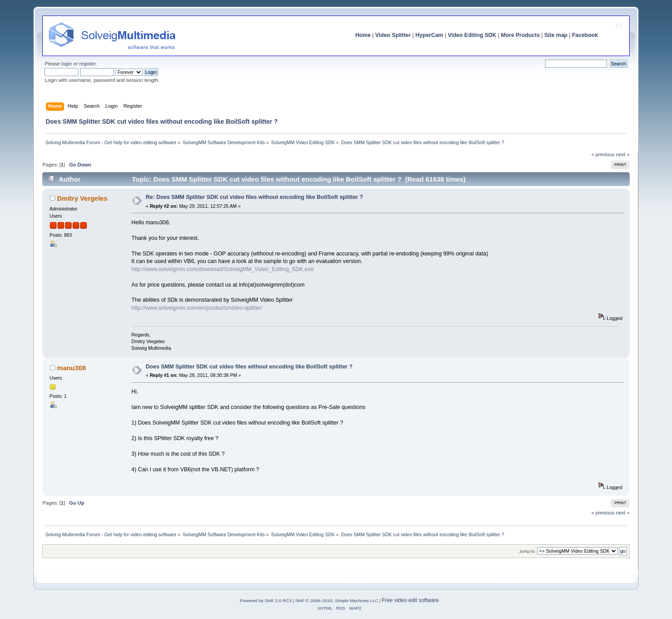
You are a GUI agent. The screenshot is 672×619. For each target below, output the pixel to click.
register (88, 64)
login (67, 64)
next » (623, 154)
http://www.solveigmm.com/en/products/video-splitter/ (197, 308)
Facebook (585, 35)
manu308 (71, 368)
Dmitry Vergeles (82, 198)
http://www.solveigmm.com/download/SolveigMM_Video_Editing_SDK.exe (222, 269)
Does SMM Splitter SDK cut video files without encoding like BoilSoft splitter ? (249, 367)
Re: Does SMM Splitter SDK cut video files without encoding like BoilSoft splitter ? (254, 197)
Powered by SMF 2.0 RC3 (266, 601)
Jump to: (527, 551)
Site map (556, 35)
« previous (603, 154)
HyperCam (429, 35)
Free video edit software (410, 600)
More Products (520, 35)
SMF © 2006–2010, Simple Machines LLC (337, 601)
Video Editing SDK (472, 35)
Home (363, 35)
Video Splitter (393, 35)
